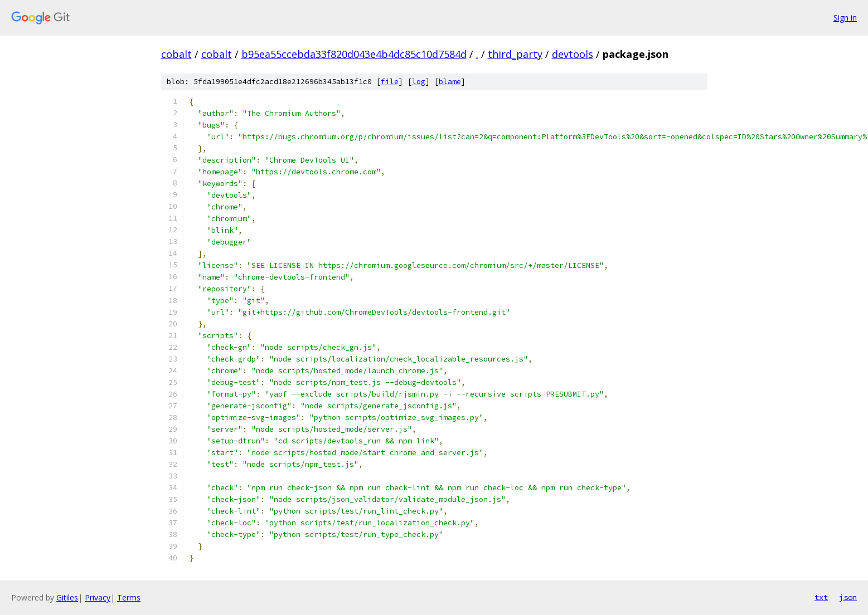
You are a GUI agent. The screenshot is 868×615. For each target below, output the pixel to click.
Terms (129, 597)
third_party (515, 54)
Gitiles (67, 597)
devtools (573, 54)
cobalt (176, 54)
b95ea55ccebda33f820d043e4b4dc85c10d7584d (354, 54)
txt (821, 597)
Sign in (845, 18)
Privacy (98, 597)
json (848, 597)
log (419, 82)
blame (450, 82)
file (390, 82)
